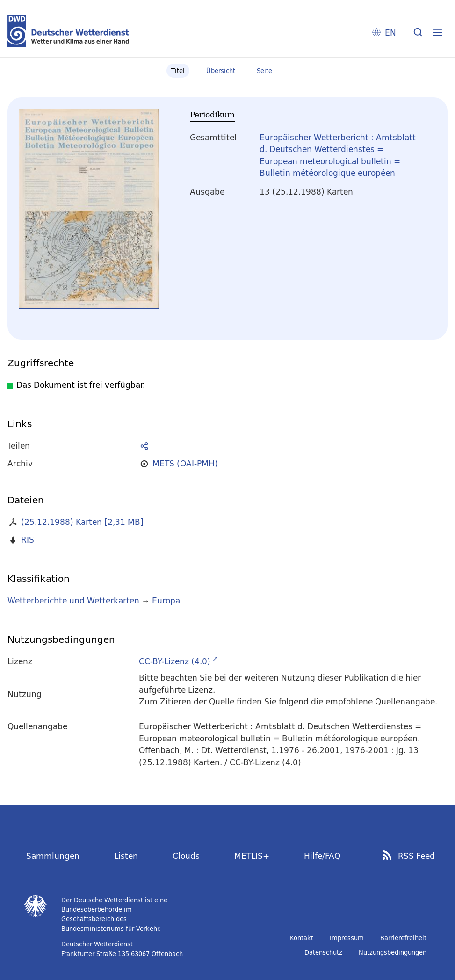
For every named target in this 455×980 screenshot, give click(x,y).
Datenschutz (323, 952)
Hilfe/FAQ (322, 856)
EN (390, 33)
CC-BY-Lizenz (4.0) (175, 661)
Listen (126, 856)
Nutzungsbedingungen (393, 952)
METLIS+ (252, 856)
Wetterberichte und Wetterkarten (73, 600)
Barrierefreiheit (403, 938)
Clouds (186, 856)
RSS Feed (416, 856)
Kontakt (302, 938)
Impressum (347, 938)
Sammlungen (53, 856)
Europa (166, 600)
